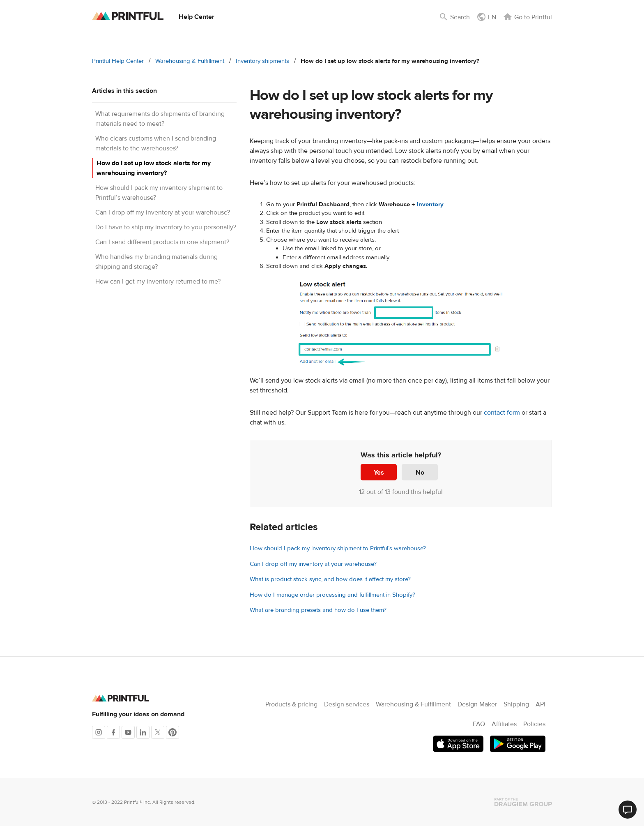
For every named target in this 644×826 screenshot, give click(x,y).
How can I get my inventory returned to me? (158, 281)
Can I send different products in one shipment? (162, 242)
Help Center (197, 17)
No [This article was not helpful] (420, 473)
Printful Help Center (118, 61)
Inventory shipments (262, 61)
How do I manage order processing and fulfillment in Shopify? (332, 595)
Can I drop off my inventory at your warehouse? (163, 212)
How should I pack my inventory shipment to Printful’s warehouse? (338, 548)
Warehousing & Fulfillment (190, 61)
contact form (502, 413)
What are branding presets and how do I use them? (318, 610)
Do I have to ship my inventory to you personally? (166, 227)
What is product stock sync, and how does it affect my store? (330, 579)
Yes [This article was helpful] (379, 473)
